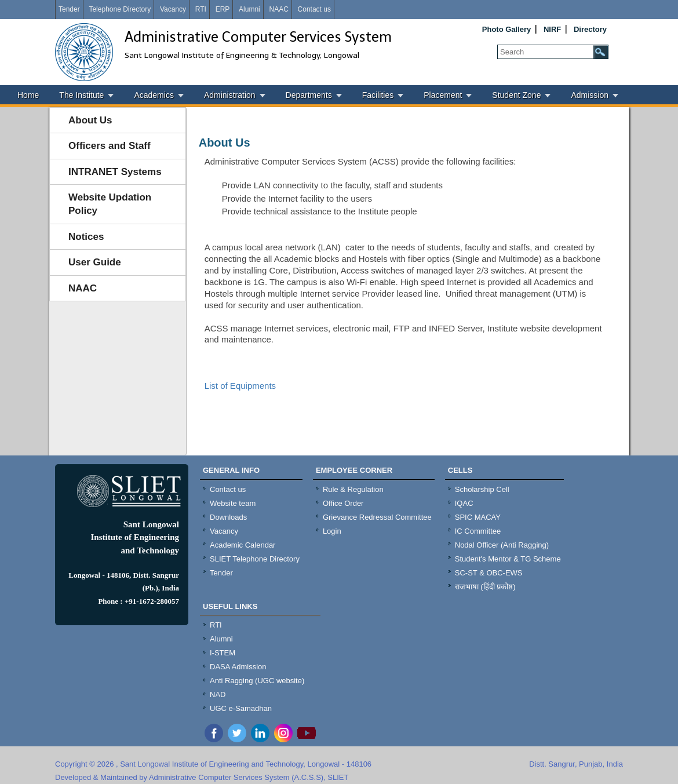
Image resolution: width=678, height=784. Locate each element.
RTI (201, 9)
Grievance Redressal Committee (377, 517)
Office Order (343, 503)
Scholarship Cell (482, 489)
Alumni (249, 9)
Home (28, 95)
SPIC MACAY (478, 517)
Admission (590, 95)
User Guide (95, 262)
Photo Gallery (507, 29)
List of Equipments (240, 386)
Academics (154, 95)
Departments (309, 95)
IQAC (464, 503)
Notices (86, 237)
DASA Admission (238, 667)
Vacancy (173, 9)
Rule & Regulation (353, 489)
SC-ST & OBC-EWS (489, 573)
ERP (223, 9)
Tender (69, 9)
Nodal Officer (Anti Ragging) (502, 545)
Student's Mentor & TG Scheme (508, 559)
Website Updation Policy (110, 204)
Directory (590, 29)
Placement (443, 95)
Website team (233, 503)
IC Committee (478, 531)
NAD (218, 694)
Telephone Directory (120, 9)
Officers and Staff (110, 146)
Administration (230, 95)
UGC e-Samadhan (241, 708)
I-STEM (223, 653)
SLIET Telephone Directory (255, 559)
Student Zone (516, 95)
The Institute (81, 95)
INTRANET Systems (115, 172)
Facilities (378, 95)
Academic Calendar (243, 545)
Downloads (228, 517)
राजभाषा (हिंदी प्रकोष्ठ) (485, 587)
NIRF (552, 29)
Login (332, 531)
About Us (90, 120)
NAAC (278, 9)
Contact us (314, 9)
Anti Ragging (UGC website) (257, 681)
